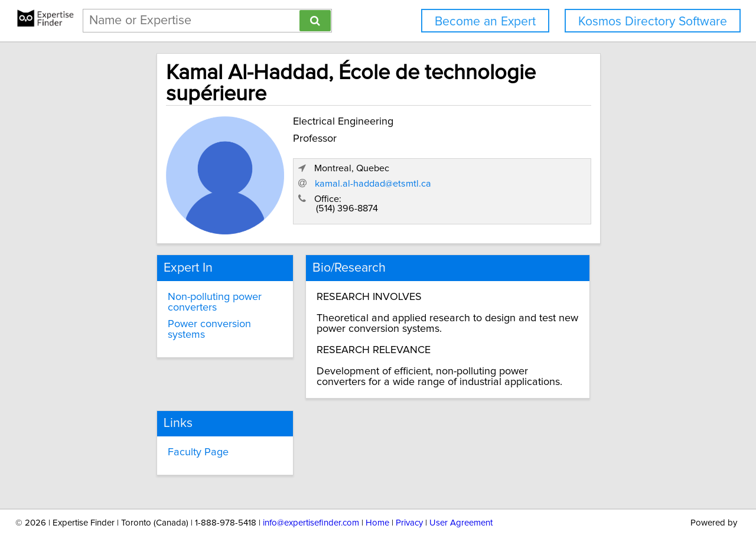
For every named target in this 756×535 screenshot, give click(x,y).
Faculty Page (155, 423)
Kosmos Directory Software (653, 22)
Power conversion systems (186, 296)
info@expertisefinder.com (311, 492)
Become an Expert (485, 22)
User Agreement (461, 492)
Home (377, 492)
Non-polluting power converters (172, 273)
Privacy (409, 492)
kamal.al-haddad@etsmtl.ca (529, 166)
